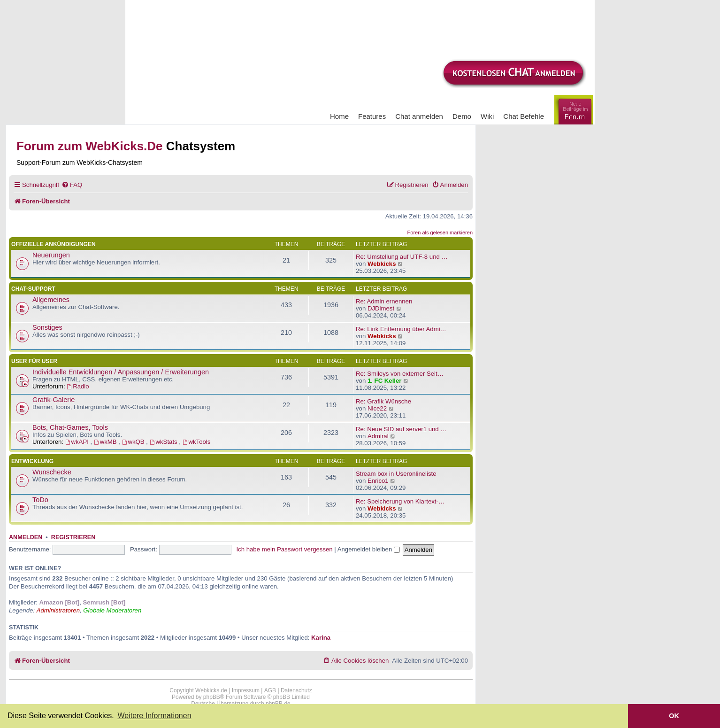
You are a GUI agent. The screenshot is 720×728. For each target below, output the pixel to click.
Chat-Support (33, 289)
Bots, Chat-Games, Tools (70, 427)
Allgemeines (51, 300)
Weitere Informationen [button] (154, 716)
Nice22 (377, 408)
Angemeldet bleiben (369, 549)
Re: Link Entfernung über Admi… (401, 329)
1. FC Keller (385, 381)
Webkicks (382, 264)
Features (372, 116)
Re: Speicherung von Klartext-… (400, 501)
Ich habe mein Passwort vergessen (284, 549)
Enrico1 (378, 481)
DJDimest (381, 308)
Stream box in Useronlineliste (396, 474)
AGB (270, 690)
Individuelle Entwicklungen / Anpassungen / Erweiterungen (121, 372)
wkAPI (78, 442)
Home (339, 116)
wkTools (197, 442)
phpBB (212, 697)
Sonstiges (47, 327)
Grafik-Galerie (54, 400)
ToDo (40, 500)
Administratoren (58, 610)
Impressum (246, 690)
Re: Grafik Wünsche (383, 401)
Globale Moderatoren (112, 610)
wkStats (165, 442)
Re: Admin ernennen (384, 301)
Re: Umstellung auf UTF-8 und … (402, 257)
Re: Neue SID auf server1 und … (401, 429)
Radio (78, 386)
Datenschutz (296, 690)
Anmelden (26, 537)
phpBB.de (278, 704)
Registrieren (73, 537)
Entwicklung (32, 461)
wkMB (106, 442)
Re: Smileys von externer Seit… (400, 374)
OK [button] (674, 716)
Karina (321, 638)
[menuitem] (72, 185)
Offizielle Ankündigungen (54, 244)
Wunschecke (52, 472)
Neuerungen (51, 255)
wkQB (134, 442)
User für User (34, 361)
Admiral (378, 436)
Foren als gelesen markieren (440, 232)
